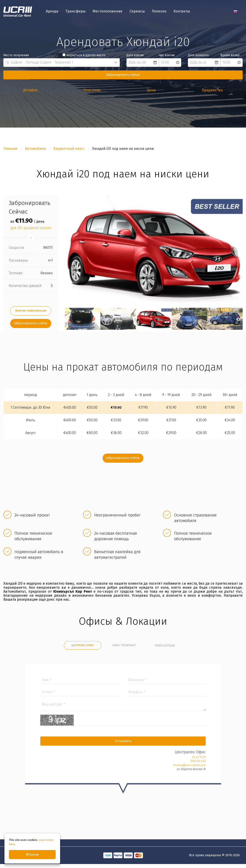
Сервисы (137, 12)
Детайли (30, 90)
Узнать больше (165, 647)
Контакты (182, 12)
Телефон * (165, 695)
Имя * (81, 683)
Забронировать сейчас (123, 75)
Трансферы (75, 12)
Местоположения (108, 12)
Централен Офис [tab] (83, 647)
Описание (92, 90)
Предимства (212, 90)
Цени (151, 90)
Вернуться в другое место (84, 55)
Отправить (123, 744)
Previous (67, 321)
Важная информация (31, 312)
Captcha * (123, 723)
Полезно (159, 12)
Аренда (52, 12)
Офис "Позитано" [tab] (124, 647)
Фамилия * (165, 683)
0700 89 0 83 (197, 764)
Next (238, 321)
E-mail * (81, 695)
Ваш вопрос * (123, 708)
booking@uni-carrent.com (188, 768)
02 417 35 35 (198, 760)
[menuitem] (52, 12)
